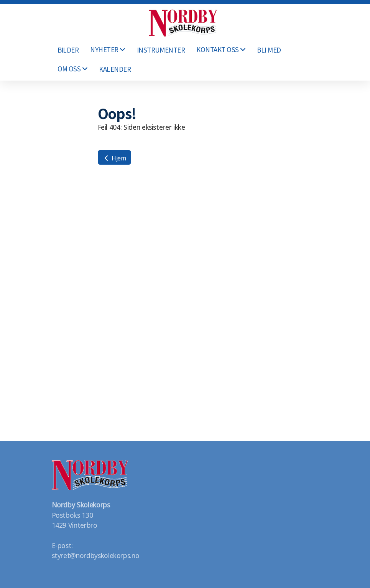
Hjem (114, 157)
